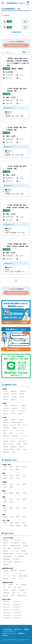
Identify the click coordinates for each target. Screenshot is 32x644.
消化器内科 (6, 394)
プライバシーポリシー (9, 631)
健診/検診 (6, 551)
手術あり (19, 554)
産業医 (19, 444)
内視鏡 (26, 554)
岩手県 (18, 467)
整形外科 (5, 411)
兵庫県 (24, 499)
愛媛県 (18, 517)
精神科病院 (22, 571)
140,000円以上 (7, 615)
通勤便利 (5, 543)
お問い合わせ (17, 629)
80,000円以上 (7, 610)
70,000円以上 (17, 607)
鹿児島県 (18, 525)
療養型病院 (14, 571)
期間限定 (25, 546)
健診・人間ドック (23, 425)
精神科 (5, 444)
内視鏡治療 (6, 593)
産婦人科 (5, 430)
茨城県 (5, 475)
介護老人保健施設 (23, 576)
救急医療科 (6, 436)
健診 (14, 576)
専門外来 (5, 590)
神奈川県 (18, 478)
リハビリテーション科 (18, 439)
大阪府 (18, 499)
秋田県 (5, 469)
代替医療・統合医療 (8, 449)
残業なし (24, 543)
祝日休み (5, 546)
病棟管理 (11, 585)
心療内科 (12, 444)
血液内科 (14, 394)
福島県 (18, 469)
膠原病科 (5, 399)
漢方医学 (5, 447)
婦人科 (18, 430)
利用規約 (26, 629)
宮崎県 (11, 525)
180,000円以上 (7, 618)
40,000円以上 (7, 604)
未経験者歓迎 (7, 559)
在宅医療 (5, 420)
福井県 (24, 484)
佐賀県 (11, 523)
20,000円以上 (7, 602)
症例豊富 (24, 551)
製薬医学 (26, 444)
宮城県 (24, 467)
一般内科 (5, 391)
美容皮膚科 (14, 447)
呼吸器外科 (24, 405)
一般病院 (5, 571)
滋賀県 (5, 499)
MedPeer (5, 635)
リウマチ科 (6, 439)
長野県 (11, 487)
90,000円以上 (17, 610)
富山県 (11, 484)
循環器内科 (14, 391)
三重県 (24, 493)
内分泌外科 (21, 411)
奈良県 (5, 502)
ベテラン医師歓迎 (19, 556)
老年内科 (5, 422)
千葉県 (5, 478)
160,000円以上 (18, 615)
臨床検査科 (6, 452)
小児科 (21, 428)
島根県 (11, 508)
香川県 (11, 517)
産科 (12, 430)
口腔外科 (13, 414)
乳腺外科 (5, 414)
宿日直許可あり (19, 562)
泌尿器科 (14, 428)
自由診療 (5, 596)
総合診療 (13, 425)
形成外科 (13, 411)
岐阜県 (5, 493)
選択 (25, 21)
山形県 (11, 469)
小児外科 (23, 408)
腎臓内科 (13, 420)
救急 (4, 587)
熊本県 (24, 523)
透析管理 (23, 585)
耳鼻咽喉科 (6, 428)
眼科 (23, 430)
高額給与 (5, 540)
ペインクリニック (21, 433)
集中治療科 (15, 436)
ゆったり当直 (15, 551)
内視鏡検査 (21, 590)
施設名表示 (6, 564)
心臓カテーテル (16, 593)
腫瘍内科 (13, 399)
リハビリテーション (17, 573)
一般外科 (5, 405)
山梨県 (5, 487)
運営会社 (21, 633)
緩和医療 (5, 441)
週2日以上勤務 (7, 548)
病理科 (18, 449)
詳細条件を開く (16, 32)
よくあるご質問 (7, 629)
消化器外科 (6, 408)
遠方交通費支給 (15, 543)
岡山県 (18, 508)
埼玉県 (24, 475)
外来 (4, 585)
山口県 (5, 511)
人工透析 (21, 420)
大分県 (5, 525)
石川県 (18, 484)
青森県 (11, 467)
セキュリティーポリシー (9, 633)
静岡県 (11, 493)
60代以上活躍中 (7, 562)
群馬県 (18, 475)
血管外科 (21, 414)
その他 (14, 452)
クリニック (6, 573)
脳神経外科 (15, 408)
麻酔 (9, 587)
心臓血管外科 (14, 405)
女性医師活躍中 (7, 556)
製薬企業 (5, 579)
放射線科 (13, 441)
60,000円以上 (7, 607)
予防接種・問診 (21, 596)
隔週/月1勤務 (17, 548)
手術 (24, 593)
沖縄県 (25, 525)
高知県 (24, 517)
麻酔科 (11, 433)
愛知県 (18, 493)
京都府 (11, 499)
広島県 (24, 508)
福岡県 (5, 523)
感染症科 (22, 397)
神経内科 (22, 394)
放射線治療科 (22, 441)
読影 (17, 585)
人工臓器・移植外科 (16, 422)
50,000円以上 (17, 604)
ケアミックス (7, 576)
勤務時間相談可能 (15, 546)
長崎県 (18, 523)
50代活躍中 (16, 559)
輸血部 (25, 449)
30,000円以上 (17, 602)
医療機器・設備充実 (8, 554)
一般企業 (13, 579)
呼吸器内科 (22, 391)
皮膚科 (5, 433)
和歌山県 (12, 502)
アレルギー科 (24, 436)
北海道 (5, 467)
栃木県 (11, 475)
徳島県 (5, 517)
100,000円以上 (7, 612)
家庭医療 (14, 397)
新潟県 (5, 484)
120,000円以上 (18, 612)
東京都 (11, 478)
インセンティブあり (16, 540)
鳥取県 (5, 508)
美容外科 (22, 447)
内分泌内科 (6, 397)
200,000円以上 (18, 618)
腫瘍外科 (5, 425)
